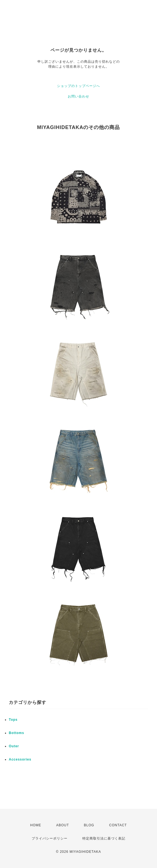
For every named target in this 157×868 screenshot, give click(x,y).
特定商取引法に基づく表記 (104, 838)
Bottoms (17, 733)
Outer (14, 746)
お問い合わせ (78, 96)
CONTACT (118, 825)
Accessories (20, 759)
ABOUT (63, 825)
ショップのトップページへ (78, 86)
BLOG (89, 825)
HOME (36, 825)
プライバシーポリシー (50, 838)
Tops (13, 720)
